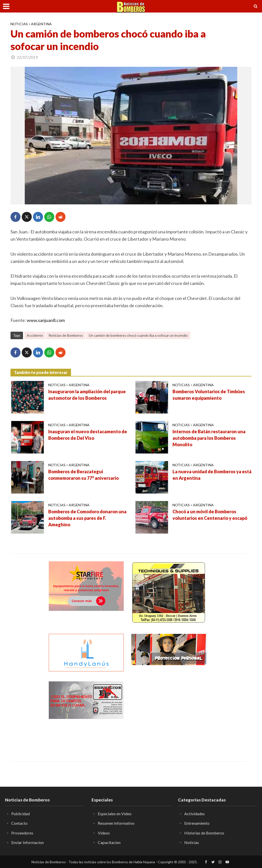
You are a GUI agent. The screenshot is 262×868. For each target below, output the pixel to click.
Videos (104, 833)
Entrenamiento (197, 823)
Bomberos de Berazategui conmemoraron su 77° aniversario (83, 475)
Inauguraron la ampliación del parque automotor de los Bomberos (87, 395)
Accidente (35, 335)
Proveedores (22, 833)
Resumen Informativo (116, 823)
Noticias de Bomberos (66, 335)
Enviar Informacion (27, 842)
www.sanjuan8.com (46, 320)
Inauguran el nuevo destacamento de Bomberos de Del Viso (88, 435)
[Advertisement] (169, 713)
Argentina (41, 24)
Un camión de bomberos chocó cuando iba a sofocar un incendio (138, 335)
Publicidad (20, 814)
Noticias (19, 24)
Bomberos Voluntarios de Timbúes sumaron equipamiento (209, 395)
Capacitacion (109, 842)
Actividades (194, 814)
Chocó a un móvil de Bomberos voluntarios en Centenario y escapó (210, 515)
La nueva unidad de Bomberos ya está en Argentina (212, 475)
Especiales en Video (115, 814)
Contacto (19, 823)
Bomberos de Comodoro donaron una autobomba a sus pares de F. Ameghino (87, 518)
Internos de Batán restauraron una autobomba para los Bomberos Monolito (209, 438)
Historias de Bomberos (204, 833)
